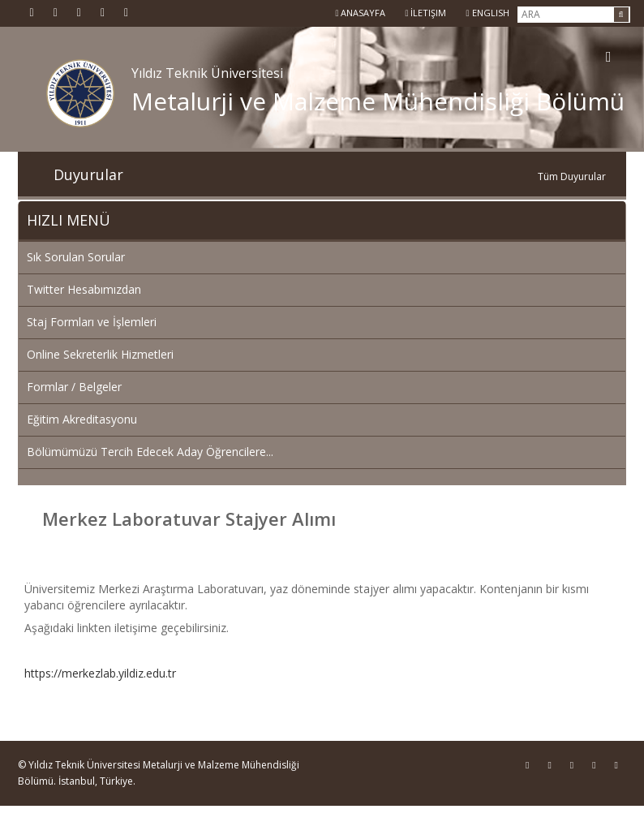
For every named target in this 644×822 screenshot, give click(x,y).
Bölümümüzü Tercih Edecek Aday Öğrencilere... (150, 452)
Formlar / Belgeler (74, 387)
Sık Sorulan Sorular (76, 257)
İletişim (425, 13)
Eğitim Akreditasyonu (82, 419)
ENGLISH (487, 13)
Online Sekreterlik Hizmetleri (100, 354)
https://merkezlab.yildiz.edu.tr (100, 673)
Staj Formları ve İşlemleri (92, 322)
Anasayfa (360, 13)
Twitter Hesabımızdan (84, 289)
